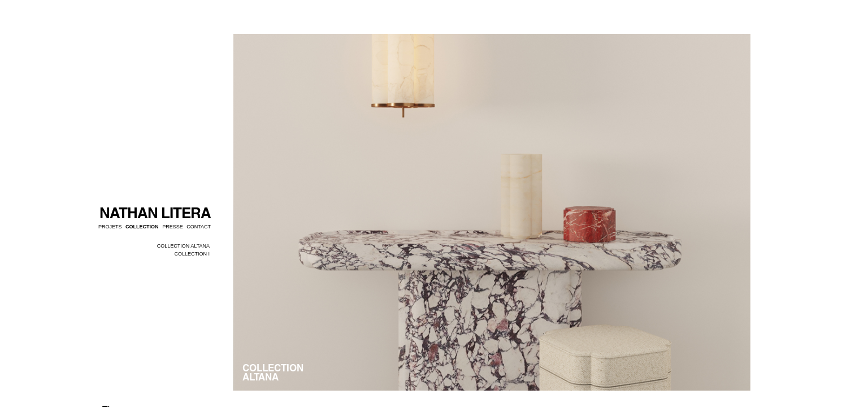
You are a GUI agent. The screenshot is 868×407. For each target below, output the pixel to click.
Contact (199, 227)
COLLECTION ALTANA (183, 246)
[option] (492, 212)
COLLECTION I (192, 254)
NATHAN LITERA (155, 213)
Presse (173, 227)
